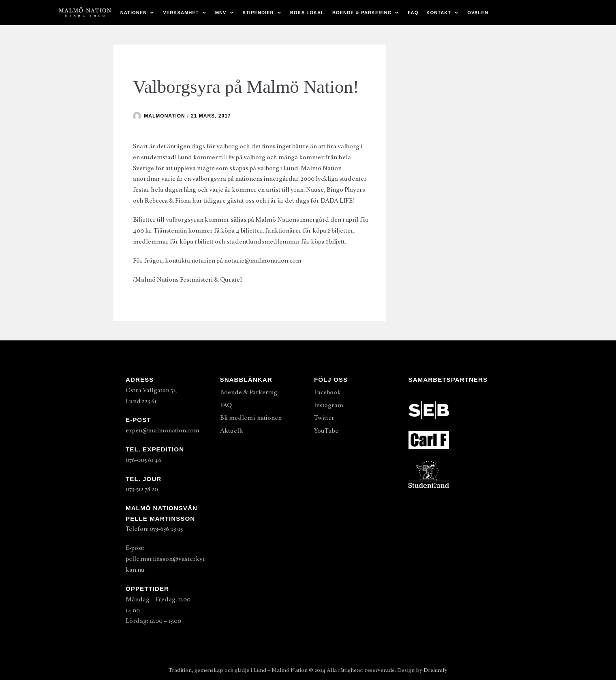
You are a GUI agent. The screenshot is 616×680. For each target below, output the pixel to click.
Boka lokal (307, 13)
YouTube (326, 431)
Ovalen (478, 13)
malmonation (164, 116)
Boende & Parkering (249, 392)
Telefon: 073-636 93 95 (154, 529)
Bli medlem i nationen (251, 418)
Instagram (329, 405)
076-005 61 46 (143, 460)
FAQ (413, 13)
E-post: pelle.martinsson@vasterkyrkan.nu (166, 559)
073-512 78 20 (142, 489)
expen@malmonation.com (163, 430)
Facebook (327, 392)
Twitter (324, 418)
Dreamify (435, 670)
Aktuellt (232, 431)
